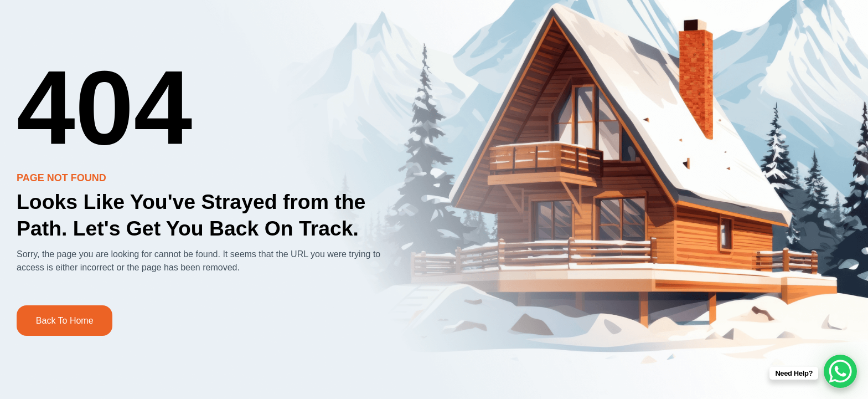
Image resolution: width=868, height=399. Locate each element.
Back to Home (65, 321)
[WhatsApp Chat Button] (840, 371)
